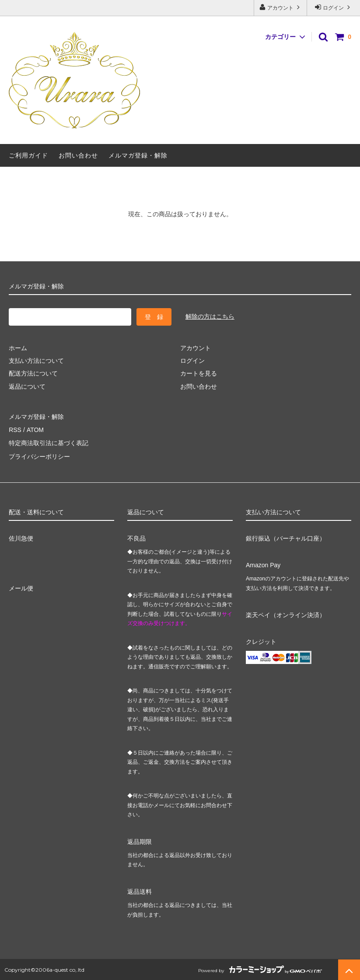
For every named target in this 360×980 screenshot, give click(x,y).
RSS (15, 429)
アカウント (281, 7)
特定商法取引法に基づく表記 (49, 442)
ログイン (334, 7)
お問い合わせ (78, 155)
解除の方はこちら (210, 316)
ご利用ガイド (28, 155)
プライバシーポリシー (39, 455)
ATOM (35, 429)
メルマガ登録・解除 (138, 155)
